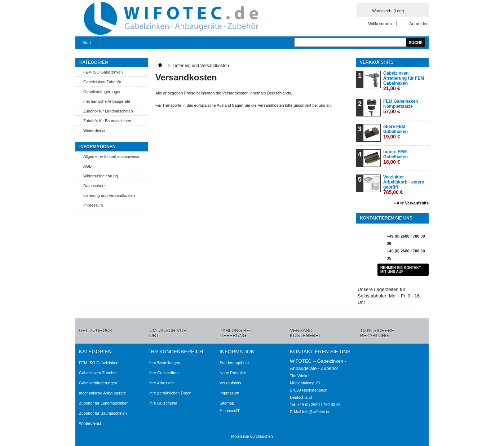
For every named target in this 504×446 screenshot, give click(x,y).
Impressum (93, 205)
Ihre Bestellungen (165, 363)
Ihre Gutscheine (163, 403)
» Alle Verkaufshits (411, 203)
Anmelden (419, 24)
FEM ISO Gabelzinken (103, 72)
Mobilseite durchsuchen (252, 436)
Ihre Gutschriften (164, 373)
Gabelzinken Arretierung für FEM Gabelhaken (404, 81)
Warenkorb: (388, 11)
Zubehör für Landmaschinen (108, 111)
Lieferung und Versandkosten (109, 195)
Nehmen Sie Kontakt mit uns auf (401, 270)
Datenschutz (94, 186)
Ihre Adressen (162, 383)
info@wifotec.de (316, 412)
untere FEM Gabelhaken (395, 157)
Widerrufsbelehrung (101, 176)
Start (86, 45)
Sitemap (227, 403)
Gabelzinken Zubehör (102, 82)
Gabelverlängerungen (102, 92)
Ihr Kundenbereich (176, 352)
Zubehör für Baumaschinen (107, 121)
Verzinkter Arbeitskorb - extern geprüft (404, 185)
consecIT (232, 411)
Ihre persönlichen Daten (170, 393)
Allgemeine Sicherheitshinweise (111, 156)
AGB (87, 166)
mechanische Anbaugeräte (107, 101)
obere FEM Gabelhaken (395, 132)
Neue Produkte (233, 373)
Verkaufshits (377, 62)
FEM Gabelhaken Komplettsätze (401, 107)
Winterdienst (94, 131)
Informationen (97, 147)
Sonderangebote (234, 363)
